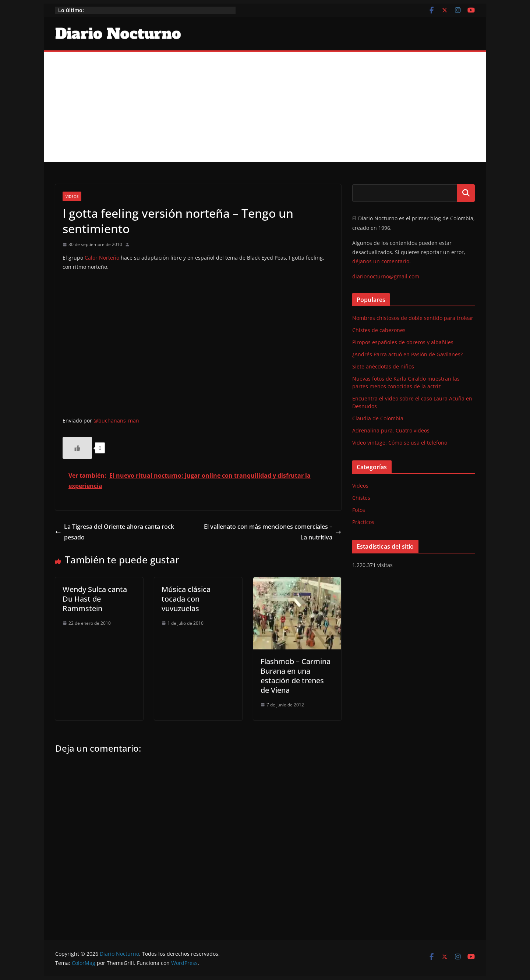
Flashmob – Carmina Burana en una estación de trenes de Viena (296, 676)
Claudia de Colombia (378, 418)
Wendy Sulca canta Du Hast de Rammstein (95, 599)
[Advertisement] (265, 107)
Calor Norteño (102, 258)
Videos (72, 196)
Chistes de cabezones (379, 330)
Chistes (361, 498)
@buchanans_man (116, 420)
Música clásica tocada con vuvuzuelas (186, 599)
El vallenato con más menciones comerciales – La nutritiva (273, 532)
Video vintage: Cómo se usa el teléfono (400, 443)
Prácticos (363, 522)
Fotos (359, 510)
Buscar (466, 193)
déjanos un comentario (381, 261)
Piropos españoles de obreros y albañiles (403, 342)
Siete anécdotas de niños (383, 366)
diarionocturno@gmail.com (386, 276)
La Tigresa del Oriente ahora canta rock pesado (115, 532)
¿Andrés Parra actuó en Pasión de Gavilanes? (407, 354)
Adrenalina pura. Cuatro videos (391, 430)
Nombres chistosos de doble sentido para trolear (413, 318)
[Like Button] (77, 448)
